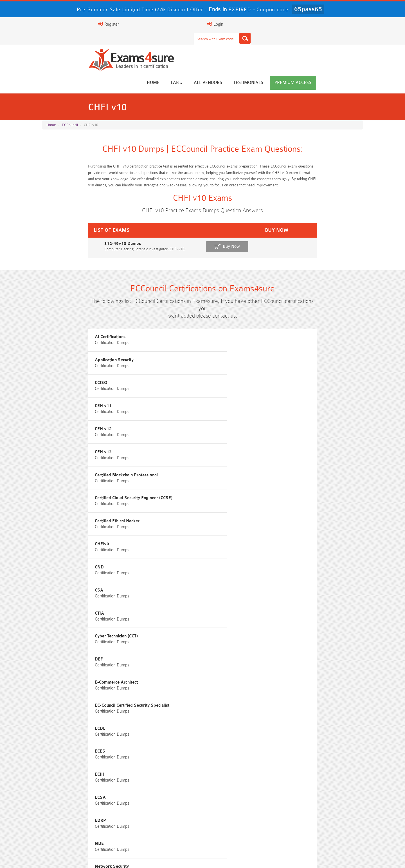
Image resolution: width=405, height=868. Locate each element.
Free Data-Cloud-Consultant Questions (163, 637)
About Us (71, 858)
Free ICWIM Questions (243, 606)
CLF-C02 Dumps (163, 825)
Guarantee (118, 858)
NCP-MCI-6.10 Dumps (163, 835)
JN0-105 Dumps (243, 825)
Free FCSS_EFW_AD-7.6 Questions (323, 627)
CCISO (272, 325)
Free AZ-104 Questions (243, 585)
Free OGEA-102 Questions (243, 616)
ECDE (271, 452)
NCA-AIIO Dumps (243, 835)
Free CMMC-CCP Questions (162, 596)
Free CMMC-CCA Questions (323, 596)
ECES (52, 477)
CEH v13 (274, 350)
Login (327, 24)
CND (161, 401)
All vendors (258, 46)
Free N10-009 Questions (82, 585)
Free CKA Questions (323, 606)
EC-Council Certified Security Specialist (194, 452)
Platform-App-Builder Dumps (323, 804)
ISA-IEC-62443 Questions (82, 627)
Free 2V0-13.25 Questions (243, 575)
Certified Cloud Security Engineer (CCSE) (195, 376)
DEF (270, 426)
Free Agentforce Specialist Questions (162, 627)
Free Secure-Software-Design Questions (82, 637)
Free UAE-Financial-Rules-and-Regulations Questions (323, 640)
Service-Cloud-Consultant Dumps (243, 804)
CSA (270, 401)
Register (298, 24)
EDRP (52, 502)
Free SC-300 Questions (163, 616)
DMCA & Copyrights (225, 858)
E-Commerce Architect (68, 452)
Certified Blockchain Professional (78, 376)
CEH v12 (165, 350)
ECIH (161, 477)
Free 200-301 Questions (163, 585)
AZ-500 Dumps (82, 814)
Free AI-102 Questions (82, 606)
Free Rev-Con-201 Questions (162, 575)
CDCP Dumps (323, 825)
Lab (227, 46)
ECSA (272, 477)
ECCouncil (70, 96)
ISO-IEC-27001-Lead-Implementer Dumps (323, 814)
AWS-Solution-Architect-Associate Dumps (82, 804)
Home (203, 46)
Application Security (176, 325)
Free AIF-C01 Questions (243, 596)
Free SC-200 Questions (82, 616)
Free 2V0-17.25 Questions (82, 596)
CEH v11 (55, 350)
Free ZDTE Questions (323, 575)
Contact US (188, 858)
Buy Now (340, 226)
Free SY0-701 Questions (82, 575)
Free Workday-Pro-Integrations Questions (243, 637)
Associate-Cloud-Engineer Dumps (163, 814)
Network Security (283, 502)
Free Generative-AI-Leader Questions (243, 627)
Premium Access (343, 46)
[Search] (258, 24)
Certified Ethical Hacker (288, 376)
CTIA (51, 426)
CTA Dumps (82, 835)
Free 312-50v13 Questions (163, 606)
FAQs (94, 858)
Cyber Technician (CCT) (178, 426)
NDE (161, 502)
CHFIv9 (54, 401)
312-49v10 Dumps (62, 223)
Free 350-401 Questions (323, 585)
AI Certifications (62, 325)
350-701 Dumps (243, 814)
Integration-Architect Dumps (82, 825)
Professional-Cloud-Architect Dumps (162, 804)
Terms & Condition (152, 858)
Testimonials (298, 46)
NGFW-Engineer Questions (323, 616)
